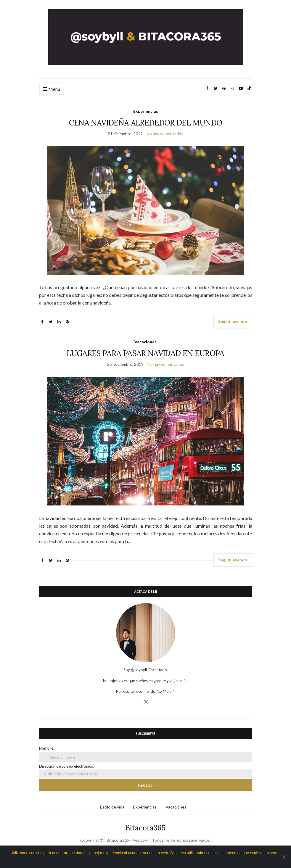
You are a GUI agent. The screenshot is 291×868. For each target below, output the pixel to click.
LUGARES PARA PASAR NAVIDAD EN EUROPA (145, 353)
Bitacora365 (145, 828)
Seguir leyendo (233, 321)
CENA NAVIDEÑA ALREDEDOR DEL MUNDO (146, 123)
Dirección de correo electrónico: (146, 771)
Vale (147, 860)
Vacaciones (145, 342)
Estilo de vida (112, 807)
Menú (52, 89)
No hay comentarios (165, 134)
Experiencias (146, 111)
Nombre (46, 748)
